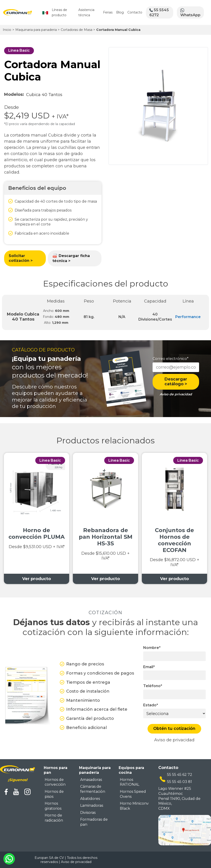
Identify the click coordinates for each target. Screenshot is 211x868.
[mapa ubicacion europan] (185, 830)
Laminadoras (92, 805)
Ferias (108, 12)
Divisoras (88, 813)
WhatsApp (190, 12)
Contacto (135, 12)
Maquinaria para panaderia (37, 30)
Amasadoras (91, 780)
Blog (120, 12)
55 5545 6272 (159, 12)
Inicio (7, 30)
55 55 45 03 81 (179, 782)
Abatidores (90, 799)
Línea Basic (19, 50)
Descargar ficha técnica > (71, 258)
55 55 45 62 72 (180, 775)
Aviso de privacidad (174, 740)
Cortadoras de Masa (78, 30)
